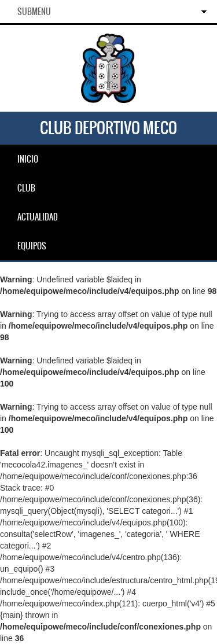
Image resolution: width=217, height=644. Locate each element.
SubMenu (34, 12)
